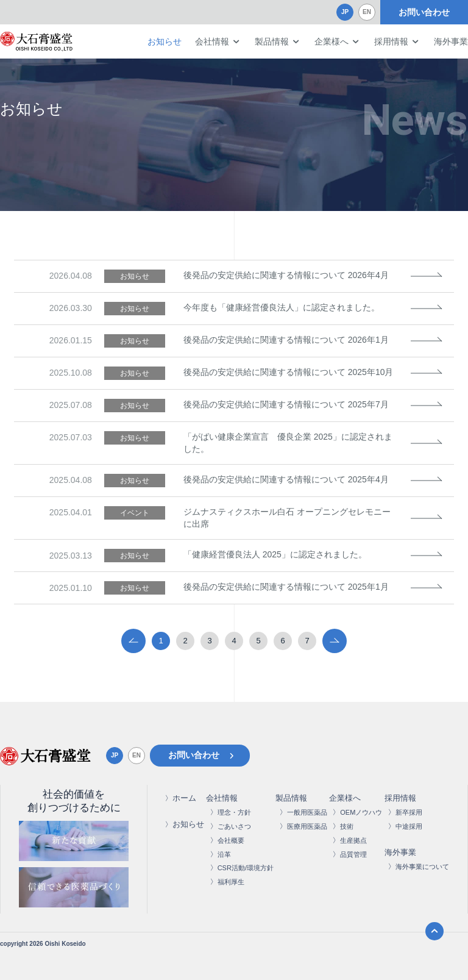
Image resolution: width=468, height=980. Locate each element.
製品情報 (272, 41)
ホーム (184, 798)
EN (367, 12)
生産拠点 (353, 840)
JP (345, 12)
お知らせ (165, 41)
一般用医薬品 (307, 812)
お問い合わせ (424, 12)
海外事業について (422, 867)
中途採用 (409, 826)
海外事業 (451, 41)
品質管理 (353, 854)
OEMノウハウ (361, 812)
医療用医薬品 (307, 826)
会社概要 (231, 840)
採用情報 (391, 41)
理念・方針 (234, 812)
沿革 (224, 854)
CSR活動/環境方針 (246, 868)
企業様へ (331, 41)
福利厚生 (231, 882)
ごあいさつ (234, 826)
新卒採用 (409, 812)
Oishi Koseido (65, 944)
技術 (347, 826)
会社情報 (212, 41)
